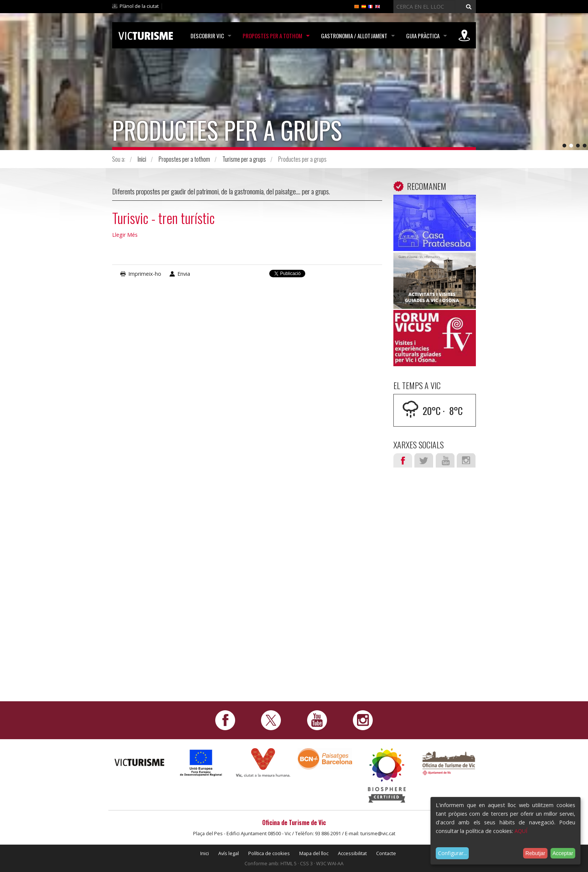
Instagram (466, 460)
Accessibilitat (352, 853)
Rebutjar (535, 853)
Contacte (386, 853)
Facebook (403, 460)
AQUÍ (521, 831)
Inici (142, 159)
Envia (184, 274)
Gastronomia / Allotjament (354, 36)
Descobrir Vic (207, 36)
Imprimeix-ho (145, 274)
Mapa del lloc (314, 853)
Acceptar (563, 853)
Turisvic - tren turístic (163, 218)
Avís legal (229, 853)
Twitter (424, 460)
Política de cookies (269, 853)
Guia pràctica (423, 36)
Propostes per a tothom (272, 36)
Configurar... (452, 853)
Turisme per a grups (244, 159)
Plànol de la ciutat (139, 6)
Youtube (445, 460)
